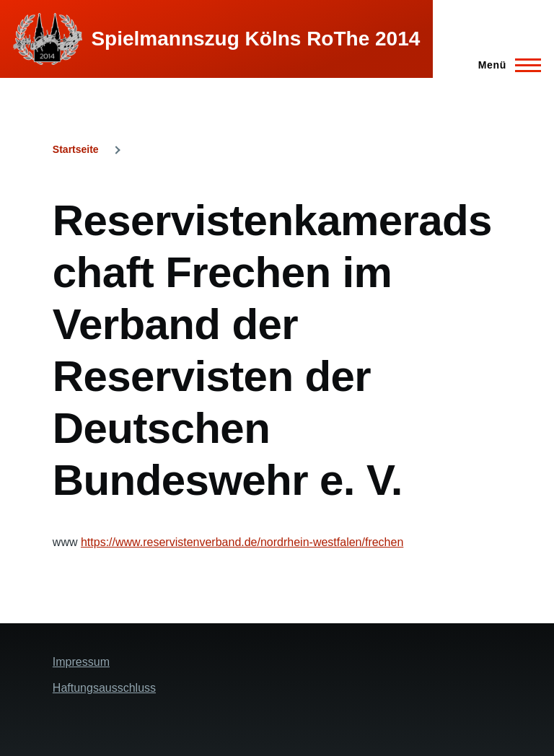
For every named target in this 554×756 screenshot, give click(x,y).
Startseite (76, 149)
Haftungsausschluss (104, 688)
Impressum (81, 662)
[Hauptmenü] (505, 65)
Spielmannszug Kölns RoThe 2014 (255, 39)
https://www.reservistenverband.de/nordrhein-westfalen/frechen (242, 542)
